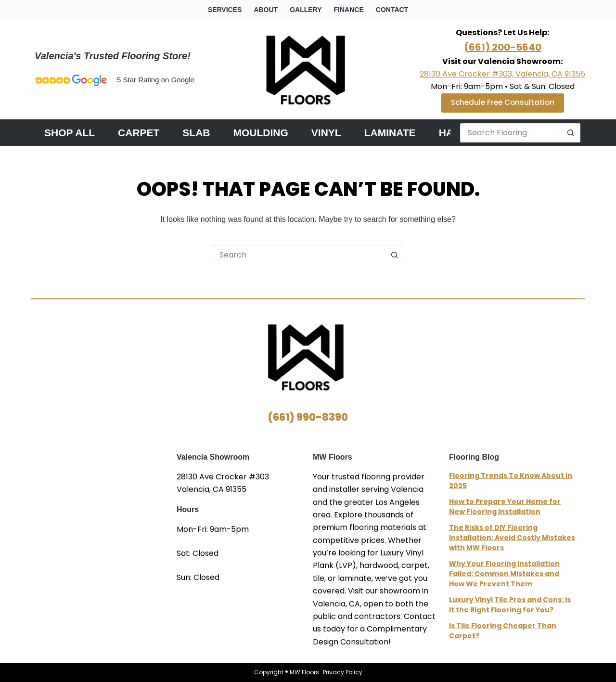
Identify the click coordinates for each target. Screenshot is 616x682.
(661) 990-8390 (308, 417)
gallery (306, 10)
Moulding (261, 133)
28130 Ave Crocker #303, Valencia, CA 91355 (502, 74)
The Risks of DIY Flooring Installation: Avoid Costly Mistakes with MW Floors (512, 538)
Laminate (390, 133)
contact (392, 10)
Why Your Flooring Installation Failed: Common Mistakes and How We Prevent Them (504, 574)
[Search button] (571, 133)
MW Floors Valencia (104, 514)
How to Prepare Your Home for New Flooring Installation (505, 507)
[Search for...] (511, 133)
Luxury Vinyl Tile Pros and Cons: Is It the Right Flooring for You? (510, 605)
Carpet (139, 133)
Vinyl (326, 133)
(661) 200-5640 (503, 47)
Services (225, 10)
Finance (349, 10)
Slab (196, 133)
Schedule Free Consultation (503, 102)
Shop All (70, 133)
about (266, 10)
